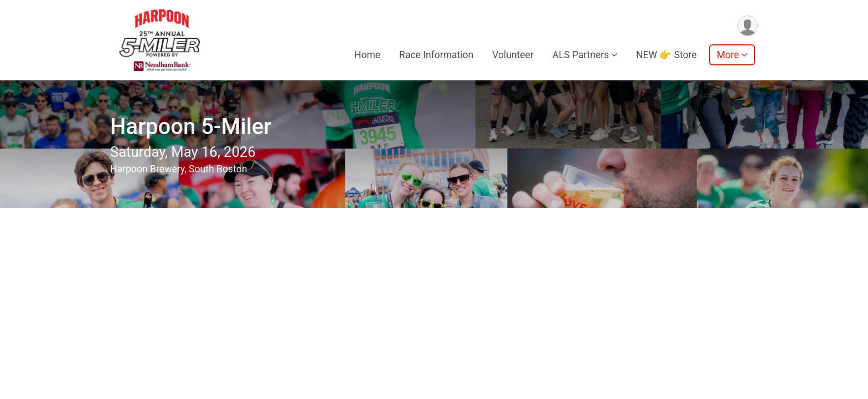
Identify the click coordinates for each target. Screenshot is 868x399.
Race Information (436, 55)
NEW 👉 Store (666, 55)
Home (367, 55)
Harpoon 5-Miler (191, 127)
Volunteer (513, 55)
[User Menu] (748, 26)
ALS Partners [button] (581, 55)
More (728, 55)
